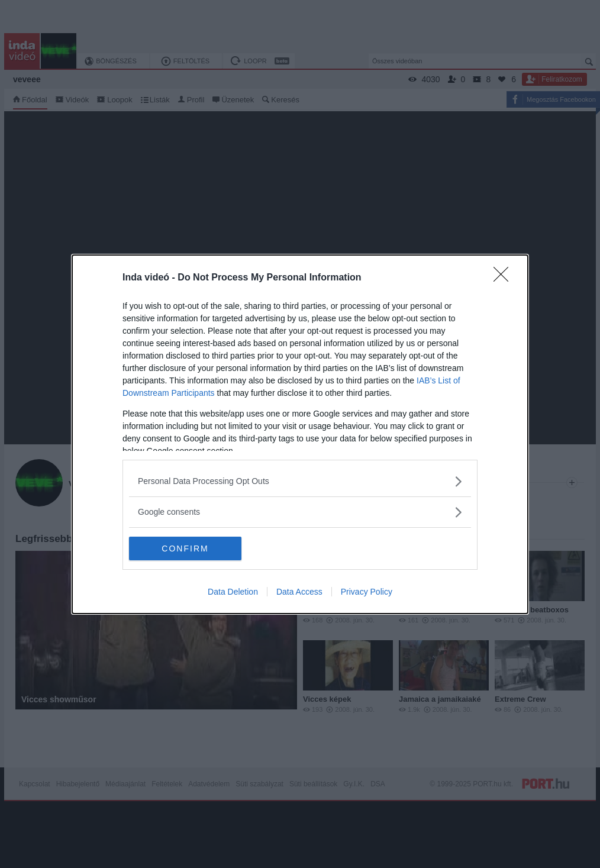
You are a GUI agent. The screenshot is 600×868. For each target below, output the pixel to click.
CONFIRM (185, 548)
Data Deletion (233, 592)
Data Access (299, 592)
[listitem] (300, 481)
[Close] (505, 278)
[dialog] (300, 434)
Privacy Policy (367, 592)
